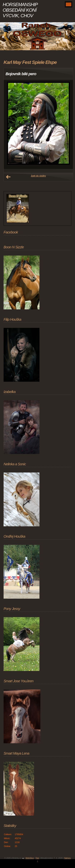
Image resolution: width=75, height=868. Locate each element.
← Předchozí (8, 177)
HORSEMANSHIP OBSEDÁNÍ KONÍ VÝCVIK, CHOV (20, 10)
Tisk (37, 858)
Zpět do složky (38, 176)
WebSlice (30, 858)
